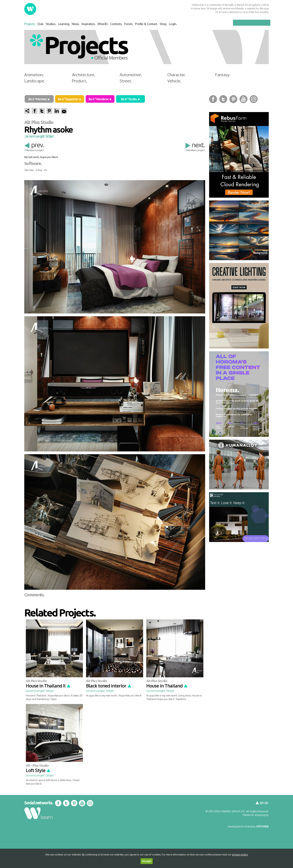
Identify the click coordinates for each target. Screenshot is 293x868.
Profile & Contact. (146, 24)
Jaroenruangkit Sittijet (39, 136)
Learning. (64, 24)
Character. (176, 75)
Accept (147, 861)
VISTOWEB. (262, 826)
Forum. (129, 24)
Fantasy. (223, 75)
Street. (126, 81)
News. (76, 24)
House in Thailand (167, 686)
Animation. (34, 75)
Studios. (51, 24)
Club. (41, 24)
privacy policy (240, 854)
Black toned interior (109, 686)
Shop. (163, 24)
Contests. (116, 24)
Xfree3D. (103, 24)
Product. (80, 81)
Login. (173, 24)
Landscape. (35, 81)
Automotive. (131, 75)
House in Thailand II (48, 686)
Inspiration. (89, 24)
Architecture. (84, 75)
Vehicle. (174, 81)
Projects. (30, 24)
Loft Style (38, 770)
